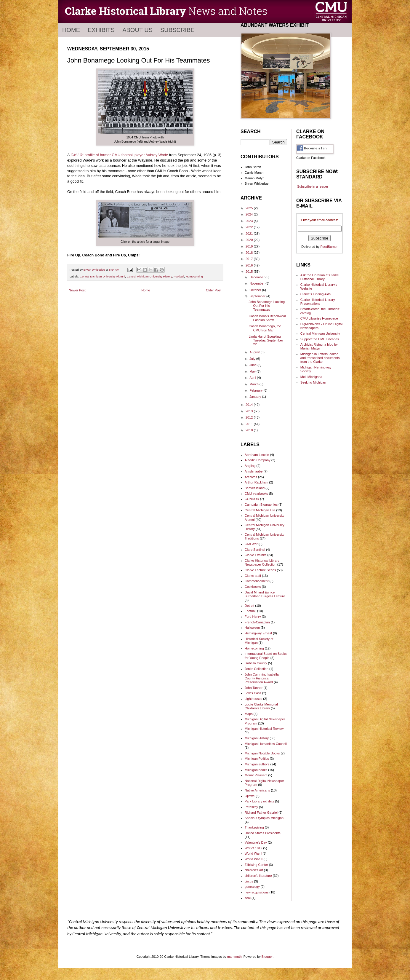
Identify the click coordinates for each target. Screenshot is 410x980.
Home (71, 30)
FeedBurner (329, 247)
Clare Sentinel (255, 550)
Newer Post (77, 290)
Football (179, 276)
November (257, 283)
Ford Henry (253, 617)
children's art (254, 870)
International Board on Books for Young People (266, 656)
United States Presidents (263, 833)
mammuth (234, 957)
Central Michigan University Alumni (103, 276)
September (258, 296)
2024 (250, 214)
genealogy (252, 887)
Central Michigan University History (149, 276)
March (254, 384)
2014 (250, 405)
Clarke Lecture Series (260, 570)
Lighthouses (253, 699)
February (256, 390)
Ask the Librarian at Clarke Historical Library (320, 277)
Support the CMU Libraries (320, 339)
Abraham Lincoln (257, 455)
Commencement (257, 581)
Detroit (249, 606)
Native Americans (257, 790)
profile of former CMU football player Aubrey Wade (119, 155)
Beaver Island (255, 488)
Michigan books (256, 770)
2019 (250, 246)
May (253, 371)
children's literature (258, 876)
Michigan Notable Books (262, 753)
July (253, 359)
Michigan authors (257, 764)
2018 (250, 253)
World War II (254, 859)
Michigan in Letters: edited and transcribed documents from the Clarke (320, 358)
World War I (253, 853)
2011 (250, 424)
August (255, 352)
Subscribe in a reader (313, 186)
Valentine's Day (256, 842)
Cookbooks (253, 587)
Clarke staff (253, 576)
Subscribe (177, 30)
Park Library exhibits (260, 801)
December (257, 277)
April (253, 378)
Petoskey (251, 807)
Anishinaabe (254, 471)
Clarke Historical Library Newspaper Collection (262, 562)
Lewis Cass (253, 693)
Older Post (214, 290)
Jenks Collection (257, 669)
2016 (250, 265)
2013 (250, 411)
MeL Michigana (311, 377)
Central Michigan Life (260, 510)
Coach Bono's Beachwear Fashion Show (267, 318)
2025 (250, 208)
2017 (250, 259)
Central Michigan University (320, 333)
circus (249, 881)
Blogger (267, 957)
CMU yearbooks (256, 494)
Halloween (252, 628)
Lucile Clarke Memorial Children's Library (261, 706)
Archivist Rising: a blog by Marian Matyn (319, 346)
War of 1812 (254, 848)
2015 (250, 272)
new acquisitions (257, 892)
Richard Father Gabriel (261, 813)
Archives (251, 477)
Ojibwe (250, 796)
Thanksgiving (254, 827)
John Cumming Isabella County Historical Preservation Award (262, 678)
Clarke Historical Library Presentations (318, 302)
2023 (250, 221)
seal (248, 898)
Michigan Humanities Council (266, 744)
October (256, 290)
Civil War (251, 544)
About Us (137, 30)
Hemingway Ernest (258, 633)
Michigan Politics (257, 759)
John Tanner (254, 688)
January (256, 397)
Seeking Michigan (313, 382)
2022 (250, 227)
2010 (250, 430)
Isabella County (256, 663)
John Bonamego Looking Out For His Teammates (267, 306)
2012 (250, 417)
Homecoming (194, 276)
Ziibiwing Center (256, 865)
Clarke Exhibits (256, 555)
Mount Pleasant (256, 775)
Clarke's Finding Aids (315, 294)
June (253, 365)
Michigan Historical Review (264, 729)
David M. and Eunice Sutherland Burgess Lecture (265, 594)
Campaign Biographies (261, 505)
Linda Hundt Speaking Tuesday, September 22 (266, 340)
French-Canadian (257, 622)
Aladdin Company (258, 460)
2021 (250, 234)
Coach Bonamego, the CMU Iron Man (265, 328)
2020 (250, 240)
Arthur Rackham (256, 482)
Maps (249, 714)
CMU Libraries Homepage (319, 318)
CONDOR (252, 499)
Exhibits (101, 30)
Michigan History (257, 738)
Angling (250, 466)
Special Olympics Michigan (264, 818)
